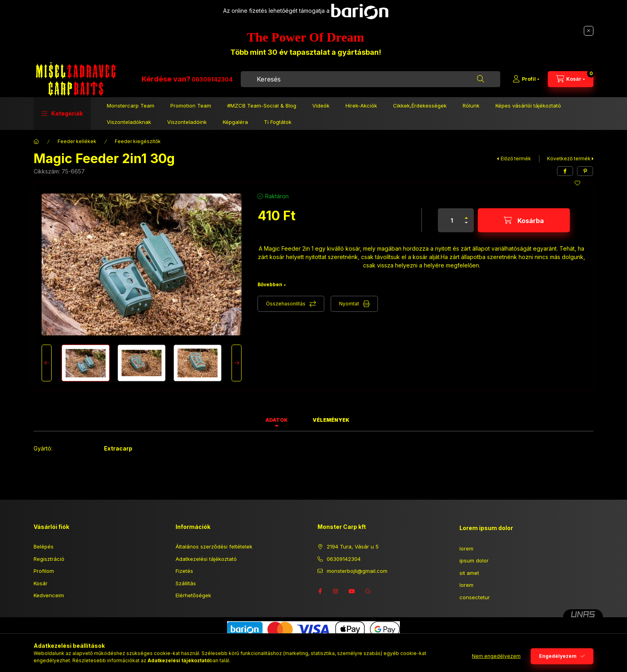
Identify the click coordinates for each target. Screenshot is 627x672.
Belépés (44, 546)
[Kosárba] (524, 220)
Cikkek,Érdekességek (420, 106)
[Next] (237, 363)
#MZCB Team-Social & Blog (262, 106)
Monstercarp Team (131, 106)
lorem (466, 548)
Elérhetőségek (193, 595)
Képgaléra (235, 122)
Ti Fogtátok (278, 122)
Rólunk (471, 106)
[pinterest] (585, 171)
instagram (336, 591)
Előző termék (516, 159)
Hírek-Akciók (361, 106)
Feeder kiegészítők (138, 141)
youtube (352, 591)
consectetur (475, 597)
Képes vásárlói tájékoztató (528, 106)
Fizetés (184, 571)
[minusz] (466, 226)
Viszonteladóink (187, 122)
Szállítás (186, 583)
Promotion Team (191, 106)
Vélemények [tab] (331, 420)
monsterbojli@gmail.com (357, 571)
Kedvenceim (49, 595)
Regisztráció (49, 559)
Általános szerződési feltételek (214, 546)
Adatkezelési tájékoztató (206, 559)
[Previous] (47, 363)
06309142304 (212, 79)
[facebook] (565, 171)
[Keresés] (481, 79)
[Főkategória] (36, 142)
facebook (320, 591)
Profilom (44, 571)
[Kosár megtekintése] (571, 79)
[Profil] (526, 79)
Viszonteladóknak (129, 122)
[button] (62, 114)
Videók (321, 106)
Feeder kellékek (77, 141)
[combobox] (370, 79)
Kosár (41, 583)
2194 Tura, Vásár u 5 (353, 546)
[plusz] (466, 214)
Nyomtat (349, 304)
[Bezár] (589, 31)
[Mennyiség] (452, 220)
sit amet (469, 573)
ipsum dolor (474, 560)
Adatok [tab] (277, 420)
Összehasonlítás (286, 304)
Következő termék (569, 159)
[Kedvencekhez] (577, 183)
